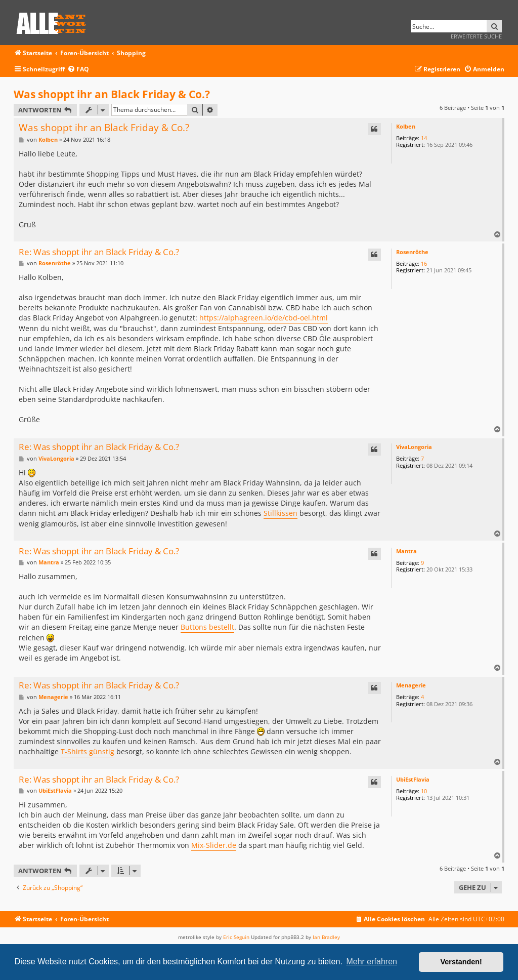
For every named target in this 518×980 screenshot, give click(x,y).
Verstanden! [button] (461, 962)
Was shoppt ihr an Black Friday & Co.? (112, 94)
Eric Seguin (236, 937)
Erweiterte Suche (476, 36)
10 (424, 791)
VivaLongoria (414, 447)
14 (424, 138)
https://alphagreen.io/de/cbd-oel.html (264, 318)
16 (424, 263)
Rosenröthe (412, 252)
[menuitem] (78, 70)
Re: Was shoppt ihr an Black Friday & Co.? (99, 252)
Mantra (406, 551)
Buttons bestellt (207, 627)
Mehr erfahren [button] (372, 962)
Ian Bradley (326, 937)
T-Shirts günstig (88, 751)
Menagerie (411, 685)
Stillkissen (280, 513)
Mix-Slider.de (214, 845)
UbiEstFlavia (413, 779)
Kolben (406, 126)
